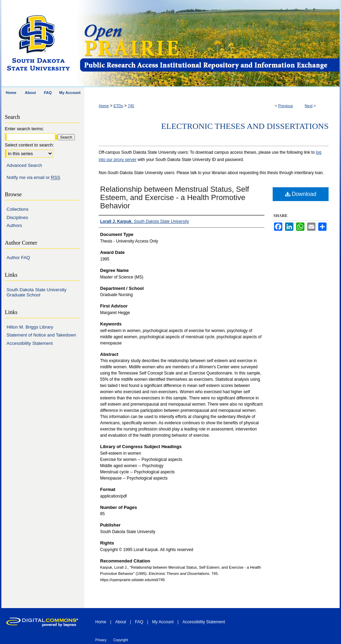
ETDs (118, 106)
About (121, 622)
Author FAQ (18, 258)
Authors (14, 225)
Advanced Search (24, 165)
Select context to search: (29, 145)
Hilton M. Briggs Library (30, 327)
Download (301, 194)
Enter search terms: (24, 129)
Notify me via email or (33, 178)
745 (131, 106)
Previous (286, 106)
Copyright (121, 640)
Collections (18, 209)
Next (309, 106)
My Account (163, 622)
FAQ (139, 622)
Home (104, 106)
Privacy (101, 640)
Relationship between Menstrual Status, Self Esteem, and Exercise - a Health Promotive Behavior (175, 197)
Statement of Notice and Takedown (41, 335)
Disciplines (17, 217)
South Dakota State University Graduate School (36, 292)
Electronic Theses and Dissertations (245, 126)
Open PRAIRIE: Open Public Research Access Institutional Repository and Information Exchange (209, 44)
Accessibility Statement (30, 343)
